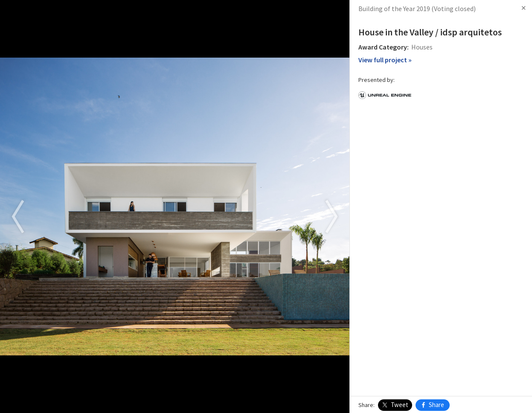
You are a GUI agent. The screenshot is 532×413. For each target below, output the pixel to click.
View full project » (385, 60)
